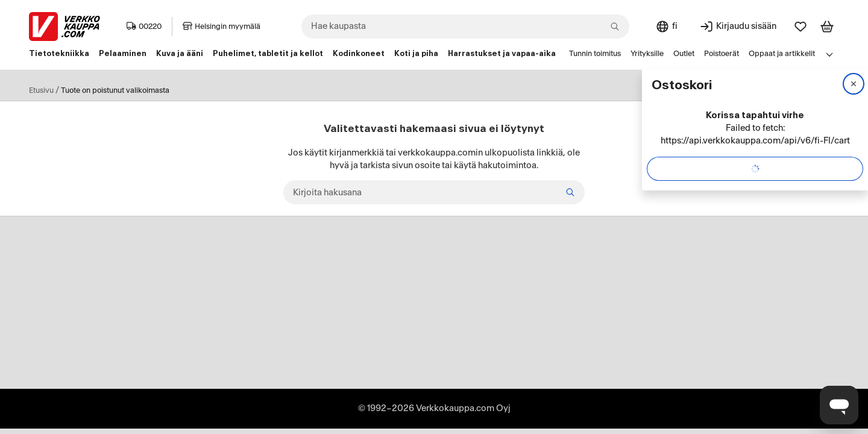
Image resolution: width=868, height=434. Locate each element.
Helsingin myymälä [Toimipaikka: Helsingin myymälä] (222, 27)
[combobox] (465, 27)
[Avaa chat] (839, 405)
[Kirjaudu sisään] (738, 27)
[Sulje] (854, 84)
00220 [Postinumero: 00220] (144, 27)
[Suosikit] (800, 27)
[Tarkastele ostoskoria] (827, 27)
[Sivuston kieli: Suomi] (666, 27)
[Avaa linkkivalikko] (829, 54)
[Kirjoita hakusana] (434, 192)
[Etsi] (570, 192)
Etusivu (41, 90)
